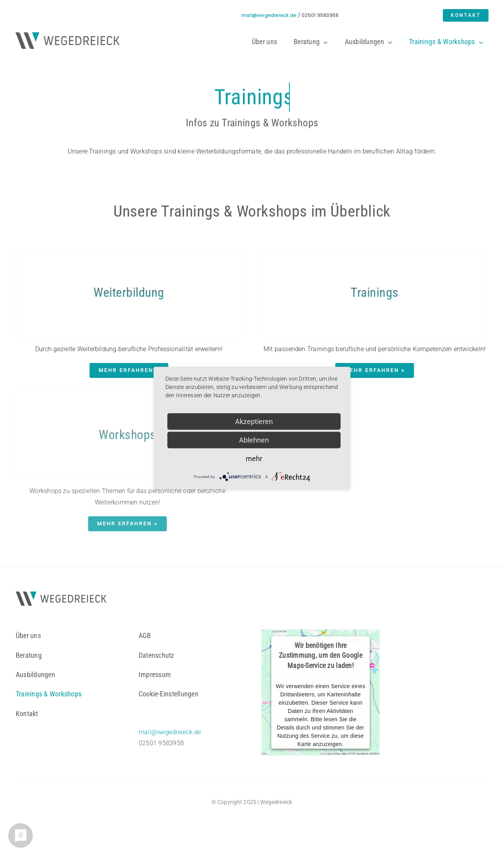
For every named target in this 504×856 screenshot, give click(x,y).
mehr (254, 459)
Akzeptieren (254, 421)
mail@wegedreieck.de (270, 15)
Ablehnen (254, 440)
